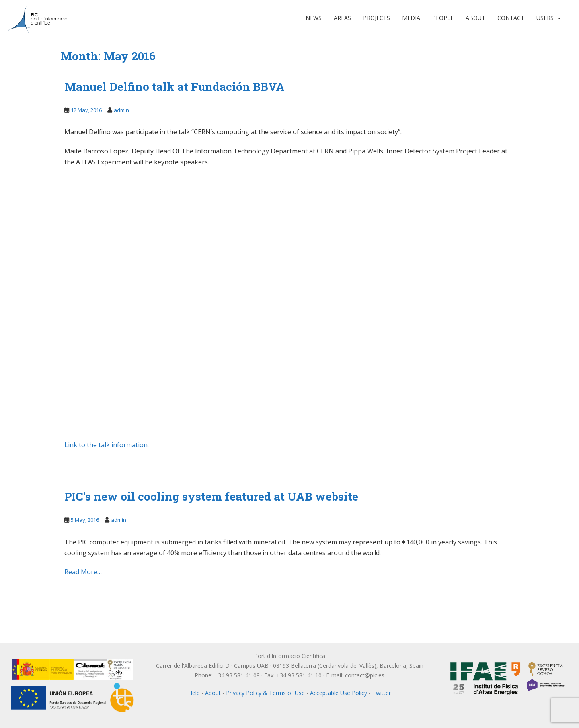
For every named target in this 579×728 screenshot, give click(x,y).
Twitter (382, 693)
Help (194, 693)
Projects (377, 18)
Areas (342, 18)
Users (545, 18)
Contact (511, 18)
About (475, 18)
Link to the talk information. (107, 445)
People (443, 18)
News (314, 18)
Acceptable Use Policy (339, 693)
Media (411, 18)
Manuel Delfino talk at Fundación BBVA (175, 87)
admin (121, 110)
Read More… (83, 572)
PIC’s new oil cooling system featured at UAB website (211, 496)
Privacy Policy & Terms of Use (265, 693)
